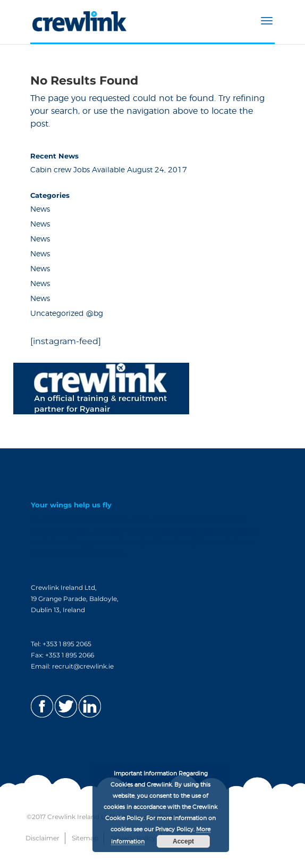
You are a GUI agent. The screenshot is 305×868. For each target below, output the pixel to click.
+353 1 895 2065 (67, 644)
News (40, 210)
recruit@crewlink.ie (83, 666)
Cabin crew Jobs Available (78, 170)
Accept (183, 841)
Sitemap (85, 838)
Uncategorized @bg (67, 314)
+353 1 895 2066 (70, 655)
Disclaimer (43, 838)
